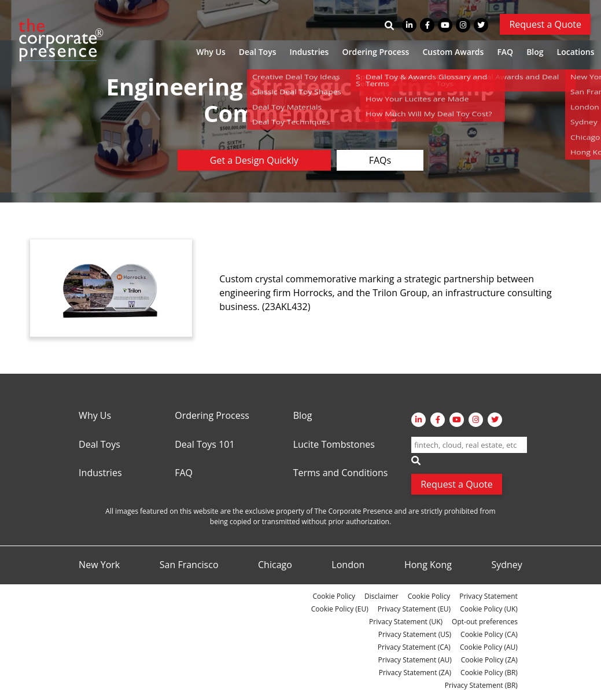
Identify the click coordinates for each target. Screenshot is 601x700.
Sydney (506, 565)
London (348, 565)
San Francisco (189, 565)
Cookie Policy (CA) (489, 634)
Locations (576, 52)
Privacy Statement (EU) (414, 609)
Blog (535, 52)
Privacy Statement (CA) (414, 647)
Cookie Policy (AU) (489, 647)
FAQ (505, 52)
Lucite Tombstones (334, 445)
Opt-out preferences (485, 622)
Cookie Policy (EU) (340, 609)
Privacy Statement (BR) (481, 685)
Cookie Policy (334, 596)
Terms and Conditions (341, 473)
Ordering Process (375, 52)
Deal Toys (258, 52)
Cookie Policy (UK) (489, 609)
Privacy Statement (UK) (406, 622)
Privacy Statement (488, 596)
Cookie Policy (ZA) (489, 660)
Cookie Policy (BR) (489, 673)
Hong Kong (428, 565)
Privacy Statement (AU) (415, 660)
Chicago (275, 565)
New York (99, 565)
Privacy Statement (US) (415, 634)
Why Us (211, 52)
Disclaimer (381, 596)
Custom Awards (453, 52)
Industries (309, 52)
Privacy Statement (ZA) (415, 673)
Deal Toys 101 (204, 445)
